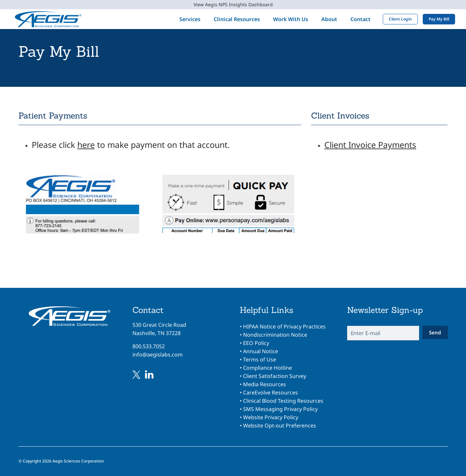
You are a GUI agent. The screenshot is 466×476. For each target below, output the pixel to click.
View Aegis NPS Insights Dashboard (233, 4)
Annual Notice (261, 351)
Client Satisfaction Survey (275, 376)
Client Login (396, 19)
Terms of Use (260, 359)
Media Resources (265, 384)
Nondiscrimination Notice (275, 335)
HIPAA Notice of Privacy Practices (284, 326)
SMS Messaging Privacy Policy (280, 409)
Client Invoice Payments (370, 145)
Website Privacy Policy (271, 417)
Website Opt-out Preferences (280, 425)
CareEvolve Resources (270, 392)
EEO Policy (256, 343)
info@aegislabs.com (158, 355)
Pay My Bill (435, 19)
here (86, 145)
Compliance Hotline (268, 368)
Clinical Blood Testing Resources (283, 401)
